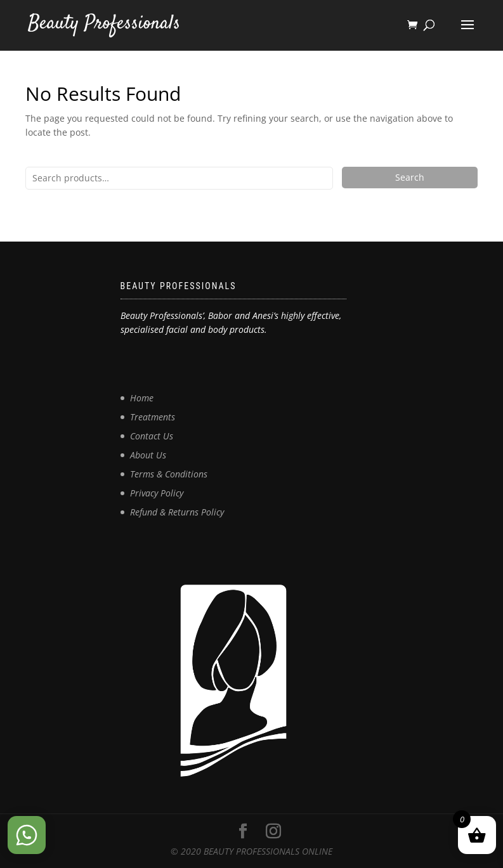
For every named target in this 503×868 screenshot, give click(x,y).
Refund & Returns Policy (177, 512)
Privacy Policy (157, 493)
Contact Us (152, 436)
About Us (148, 455)
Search (410, 177)
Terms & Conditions (169, 474)
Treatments (153, 417)
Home (142, 398)
